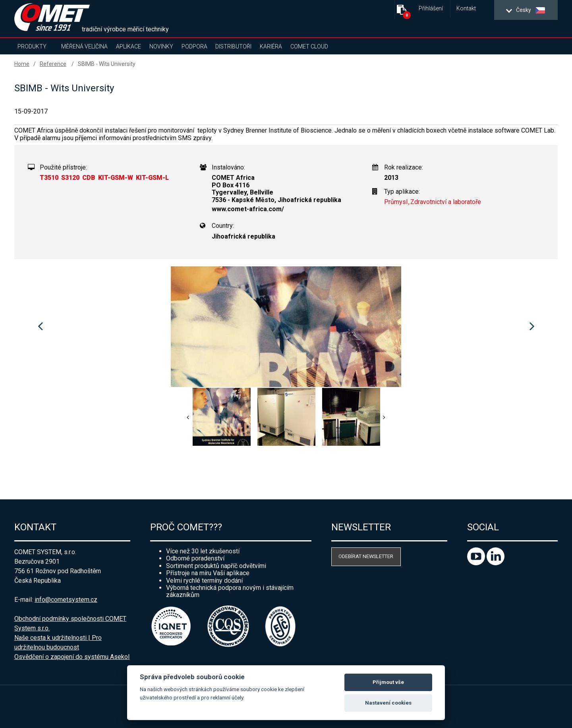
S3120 (70, 178)
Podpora (194, 46)
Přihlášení (431, 9)
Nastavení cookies (388, 703)
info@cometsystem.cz (66, 600)
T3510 (49, 178)
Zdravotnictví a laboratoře (446, 202)
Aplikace (129, 46)
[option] (286, 327)
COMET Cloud (309, 46)
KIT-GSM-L (152, 178)
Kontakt (466, 9)
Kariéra (271, 46)
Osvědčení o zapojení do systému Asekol (72, 657)
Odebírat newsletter (366, 556)
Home (22, 64)
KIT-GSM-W (116, 178)
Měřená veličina (84, 46)
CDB (89, 178)
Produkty (32, 46)
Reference (53, 64)
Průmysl (396, 202)
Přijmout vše (388, 682)
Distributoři (233, 46)
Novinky (161, 46)
